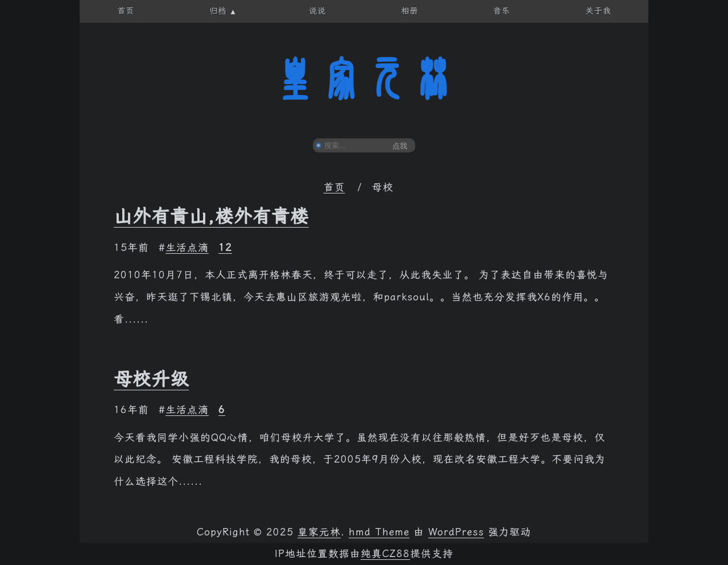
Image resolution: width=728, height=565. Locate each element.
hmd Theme (379, 532)
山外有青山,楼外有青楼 (211, 216)
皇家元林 (364, 79)
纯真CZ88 (385, 554)
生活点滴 (187, 248)
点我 (400, 146)
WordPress (456, 532)
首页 (334, 187)
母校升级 (151, 379)
